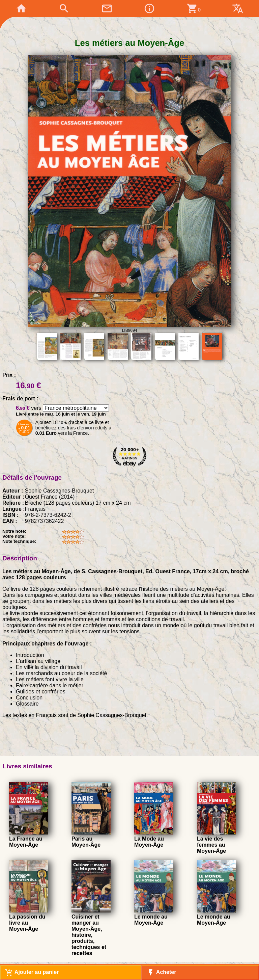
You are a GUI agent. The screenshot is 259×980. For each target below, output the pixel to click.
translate (238, 8)
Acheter (161, 973)
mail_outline (107, 8)
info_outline (149, 8)
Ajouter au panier (32, 973)
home (21, 8)
